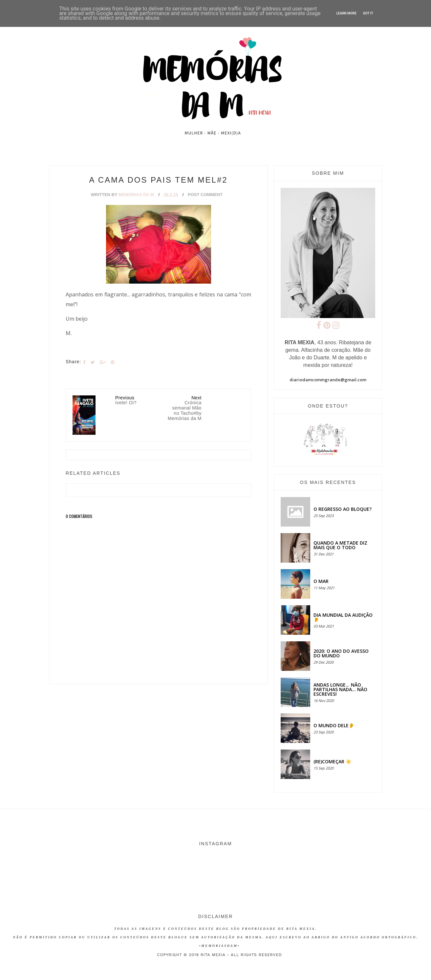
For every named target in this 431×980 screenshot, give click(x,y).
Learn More (346, 13)
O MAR (321, 581)
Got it (368, 13)
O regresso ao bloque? (343, 509)
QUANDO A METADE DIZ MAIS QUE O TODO (340, 545)
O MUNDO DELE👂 (334, 725)
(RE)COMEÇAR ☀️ (332, 761)
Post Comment (205, 195)
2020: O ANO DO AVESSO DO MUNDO (341, 653)
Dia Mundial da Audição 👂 (343, 617)
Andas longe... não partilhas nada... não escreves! (340, 689)
